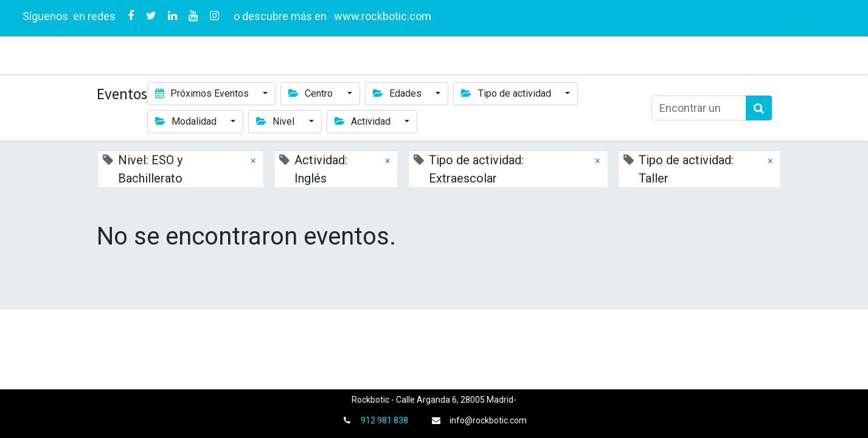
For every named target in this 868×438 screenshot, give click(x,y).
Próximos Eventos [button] (203, 93)
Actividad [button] (364, 121)
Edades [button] (398, 93)
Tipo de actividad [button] (507, 93)
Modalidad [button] (187, 121)
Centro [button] (312, 93)
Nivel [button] (276, 121)
